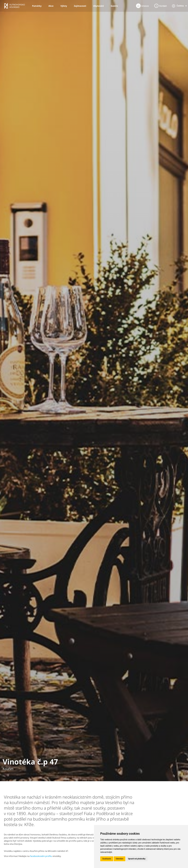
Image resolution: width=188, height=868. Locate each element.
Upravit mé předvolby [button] (137, 859)
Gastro (114, 6)
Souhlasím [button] (107, 859)
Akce (51, 6)
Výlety (64, 6)
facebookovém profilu (41, 856)
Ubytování (98, 6)
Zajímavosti (80, 6)
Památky (37, 6)
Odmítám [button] (120, 859)
